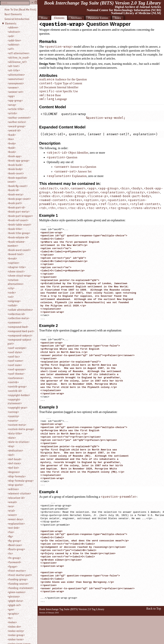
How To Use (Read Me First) (20, 9)
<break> (12, 258)
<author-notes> (17, 122)
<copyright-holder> (19, 395)
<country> (13, 416)
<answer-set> (15, 92)
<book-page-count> (19, 199)
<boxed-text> (16, 254)
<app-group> (15, 100)
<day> (11, 446)
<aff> (11, 49)
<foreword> (14, 562)
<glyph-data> (15, 601)
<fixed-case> (15, 545)
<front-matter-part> (20, 575)
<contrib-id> (15, 391)
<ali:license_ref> (17, 62)
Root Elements (13, 14)
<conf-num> (15, 365)
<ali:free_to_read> (18, 57)
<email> (12, 502)
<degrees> (14, 472)
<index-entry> (16, 631)
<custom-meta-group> (21, 429)
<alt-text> (14, 66)
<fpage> (12, 566)
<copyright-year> (17, 407)
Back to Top (154, 609)
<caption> (13, 263)
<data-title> (15, 433)
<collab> (12, 305)
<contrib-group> (17, 386)
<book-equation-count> (18, 180)
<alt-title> (14, 70)
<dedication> (15, 450)
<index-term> (16, 639)
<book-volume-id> (18, 237)
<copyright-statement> (15, 401)
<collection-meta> (18, 318)
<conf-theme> (16, 374)
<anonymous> (16, 83)
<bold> (11, 148)
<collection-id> (16, 314)
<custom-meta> (17, 425)
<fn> (10, 553)
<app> (11, 96)
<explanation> (16, 523)
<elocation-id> (16, 498)
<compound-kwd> (18, 327)
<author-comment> (19, 118)
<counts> (13, 420)
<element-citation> (19, 493)
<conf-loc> (14, 356)
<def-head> (14, 459)
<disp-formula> (17, 476)
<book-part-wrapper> (20, 216)
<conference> (16, 378)
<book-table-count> (19, 224)
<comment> (15, 322)
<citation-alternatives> (15, 282)
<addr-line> (14, 40)
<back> (12, 135)
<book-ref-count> (18, 220)
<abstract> (14, 32)
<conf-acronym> (17, 348)
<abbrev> (13, 27)
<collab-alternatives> (20, 310)
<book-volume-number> (16, 244)
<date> (12, 438)
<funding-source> (18, 584)
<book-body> (15, 169)
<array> (12, 105)
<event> (12, 515)
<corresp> (13, 412)
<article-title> (16, 109)
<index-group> (16, 635)
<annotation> (16, 79)
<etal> (11, 510)
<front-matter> (17, 571)
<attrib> (12, 113)
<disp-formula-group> (21, 481)
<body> (12, 143)
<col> (11, 297)
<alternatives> (16, 75)
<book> (12, 152)
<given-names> (16, 592)
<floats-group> (16, 549)
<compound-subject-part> (20, 341)
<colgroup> (14, 301)
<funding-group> (18, 579)
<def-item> (14, 463)
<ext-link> (13, 528)
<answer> (13, 87)
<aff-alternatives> (18, 53)
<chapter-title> (17, 267)
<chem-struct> (16, 271)
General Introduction (17, 19)
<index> (12, 622)
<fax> (11, 532)
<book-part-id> (16, 207)
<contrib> (13, 382)
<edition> (13, 489)
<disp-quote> (15, 485)
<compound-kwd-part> (21, 331)
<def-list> (13, 468)
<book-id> (13, 190)
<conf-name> (15, 361)
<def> (11, 455)
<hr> (10, 618)
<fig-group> (14, 541)
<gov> (11, 609)
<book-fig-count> (18, 186)
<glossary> (14, 596)
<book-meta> (15, 194)
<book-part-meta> (18, 211)
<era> (11, 506)
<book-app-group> (18, 160)
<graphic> (13, 613)
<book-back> (15, 165)
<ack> (11, 36)
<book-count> (16, 173)
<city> (11, 288)
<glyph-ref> (14, 605)
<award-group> (16, 126)
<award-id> (14, 130)
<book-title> (15, 229)
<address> (13, 44)
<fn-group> (14, 558)
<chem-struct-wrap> (19, 275)
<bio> (11, 139)
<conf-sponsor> (17, 369)
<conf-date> (15, 352)
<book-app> (15, 156)
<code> (12, 292)
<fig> (10, 536)
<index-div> (14, 626)
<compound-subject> (20, 335)
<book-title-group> (19, 233)
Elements (11, 23)
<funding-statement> (20, 588)
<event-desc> (15, 519)
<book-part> (15, 203)
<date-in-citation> (18, 442)
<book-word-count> (19, 250)
